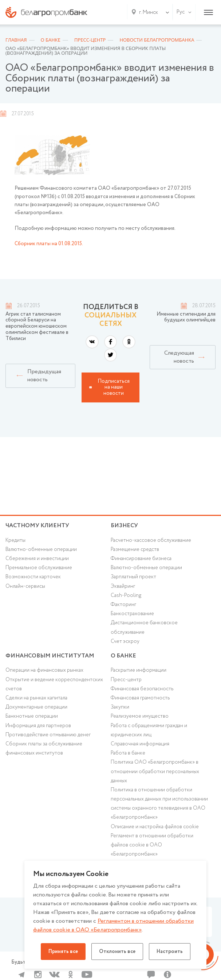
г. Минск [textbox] (149, 12)
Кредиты (15, 540)
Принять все (63, 952)
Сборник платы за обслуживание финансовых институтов (44, 748)
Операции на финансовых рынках (44, 670)
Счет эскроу (125, 641)
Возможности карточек (33, 577)
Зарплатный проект (133, 577)
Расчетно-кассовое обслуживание (151, 540)
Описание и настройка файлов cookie (155, 827)
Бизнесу (124, 526)
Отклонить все (117, 952)
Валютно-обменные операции (41, 549)
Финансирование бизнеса (141, 559)
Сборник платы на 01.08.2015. (49, 244)
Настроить (170, 952)
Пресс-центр (126, 680)
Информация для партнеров (38, 726)
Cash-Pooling (126, 595)
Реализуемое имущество (140, 716)
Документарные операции (36, 707)
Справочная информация (140, 744)
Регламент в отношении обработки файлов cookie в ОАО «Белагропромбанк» (152, 845)
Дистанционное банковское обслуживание (144, 627)
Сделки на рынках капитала (36, 698)
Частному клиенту (37, 526)
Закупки (120, 707)
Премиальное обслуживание (39, 568)
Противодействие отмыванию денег (48, 735)
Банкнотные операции (32, 716)
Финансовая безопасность (142, 689)
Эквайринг (123, 586)
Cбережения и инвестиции (37, 559)
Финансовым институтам (50, 656)
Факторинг (123, 605)
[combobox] (147, 12)
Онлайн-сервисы (25, 586)
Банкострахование (132, 614)
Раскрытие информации (139, 670)
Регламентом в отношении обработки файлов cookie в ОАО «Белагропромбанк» (113, 925)
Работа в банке (128, 753)
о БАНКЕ (123, 656)
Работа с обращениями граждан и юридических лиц (149, 730)
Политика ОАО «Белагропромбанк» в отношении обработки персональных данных (155, 771)
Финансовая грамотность (140, 698)
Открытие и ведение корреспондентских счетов (54, 684)
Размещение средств (135, 549)
